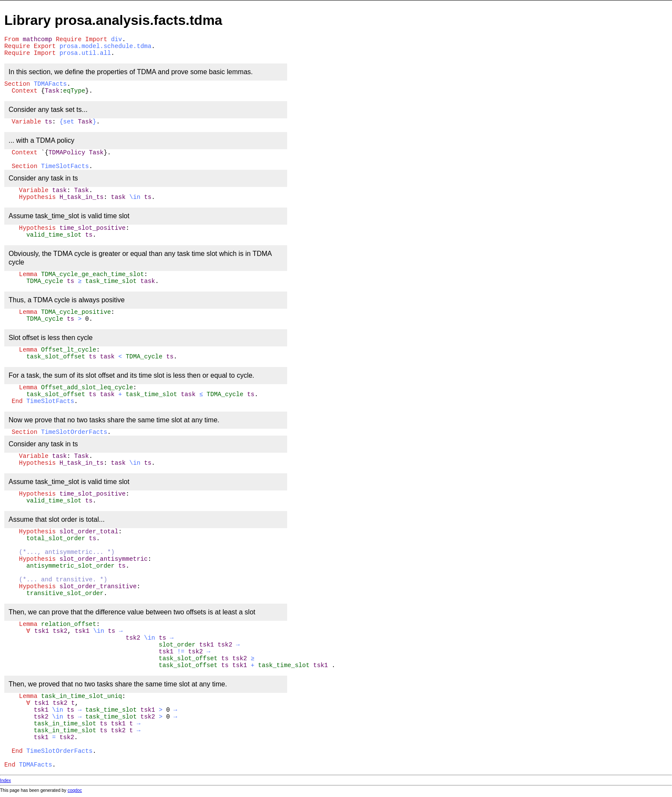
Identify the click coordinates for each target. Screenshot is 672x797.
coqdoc (75, 790)
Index (5, 780)
